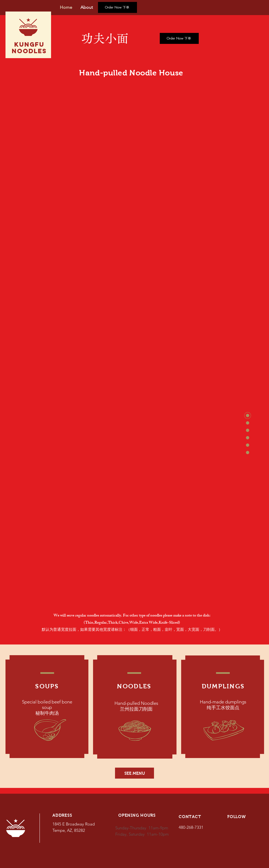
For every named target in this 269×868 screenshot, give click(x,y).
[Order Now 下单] (117, 7)
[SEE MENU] (134, 773)
